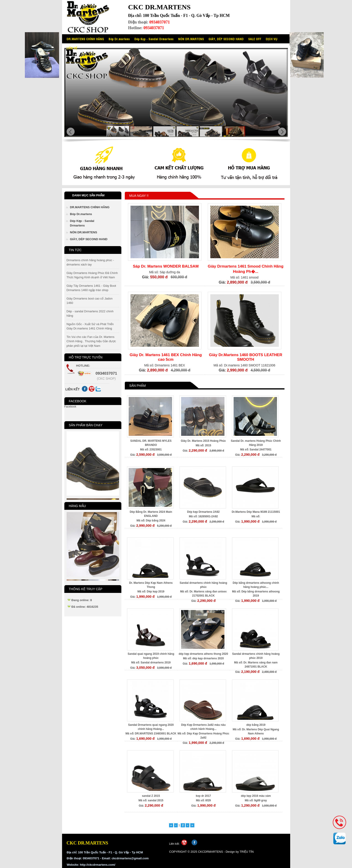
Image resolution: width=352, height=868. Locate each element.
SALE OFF (255, 39)
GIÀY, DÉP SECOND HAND (226, 39)
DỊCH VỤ (272, 39)
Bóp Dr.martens (119, 39)
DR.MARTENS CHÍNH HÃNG (85, 39)
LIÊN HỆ (72, 48)
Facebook (70, 407)
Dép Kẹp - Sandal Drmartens (154, 39)
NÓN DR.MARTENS (191, 39)
